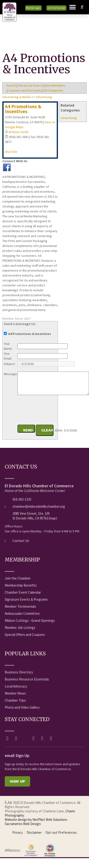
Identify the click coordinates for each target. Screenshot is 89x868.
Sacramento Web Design (23, 824)
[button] (73, 7)
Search (11, 85)
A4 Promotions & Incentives (23, 109)
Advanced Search (30, 85)
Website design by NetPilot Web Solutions (36, 820)
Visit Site (11, 152)
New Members (55, 85)
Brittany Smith (19, 132)
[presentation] (53, 411)
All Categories (53, 90)
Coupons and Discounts (25, 90)
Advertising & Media (16, 97)
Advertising (69, 118)
